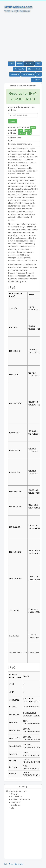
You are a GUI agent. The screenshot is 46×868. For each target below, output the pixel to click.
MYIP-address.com (18, 7)
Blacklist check (34, 69)
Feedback (36, 80)
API (39, 74)
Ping (38, 64)
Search (13, 121)
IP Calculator (20, 69)
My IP (11, 64)
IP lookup (29, 64)
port (29, 133)
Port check (15, 74)
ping (21, 130)
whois (33, 128)
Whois (20, 64)
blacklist (22, 133)
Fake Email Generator (14, 864)
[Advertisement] (23, 36)
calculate (28, 130)
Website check (28, 74)
